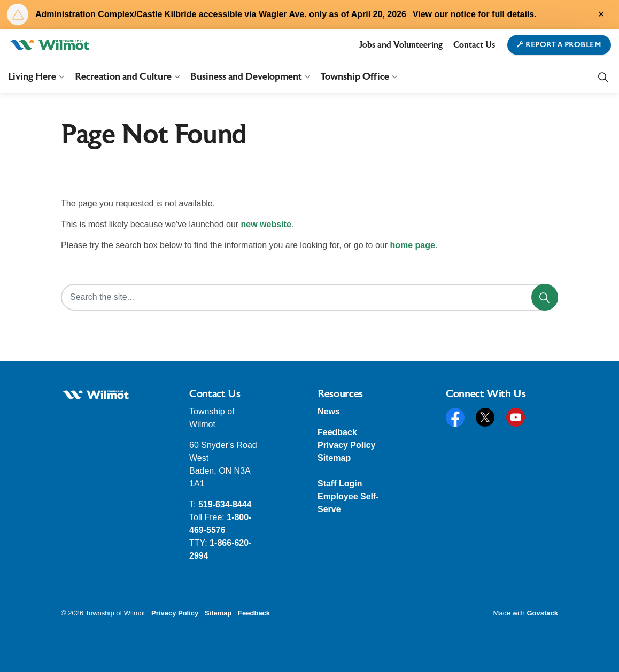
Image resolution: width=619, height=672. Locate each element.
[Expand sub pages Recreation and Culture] (177, 77)
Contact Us (474, 45)
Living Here (32, 77)
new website (266, 224)
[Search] (545, 297)
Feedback (337, 432)
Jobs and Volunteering (401, 45)
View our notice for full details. (475, 14)
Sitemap (334, 458)
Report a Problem (559, 45)
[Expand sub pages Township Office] (394, 77)
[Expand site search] (603, 77)
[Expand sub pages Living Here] (61, 77)
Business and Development (246, 77)
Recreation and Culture (123, 77)
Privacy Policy (347, 445)
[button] (96, 395)
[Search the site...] (309, 297)
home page (412, 245)
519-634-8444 (225, 504)
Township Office (355, 77)
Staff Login (340, 484)
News (329, 411)
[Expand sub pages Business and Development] (307, 77)
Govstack (542, 613)
